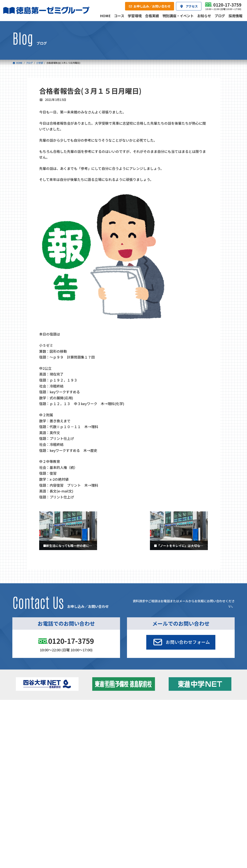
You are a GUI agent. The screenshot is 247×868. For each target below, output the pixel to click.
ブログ (195, 725)
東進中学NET (89, 731)
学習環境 (58, 745)
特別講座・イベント (203, 714)
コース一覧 (24, 708)
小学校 (28, 714)
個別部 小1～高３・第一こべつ (147, 720)
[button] (181, 642)
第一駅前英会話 (138, 730)
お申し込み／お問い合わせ (214, 745)
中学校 (80, 714)
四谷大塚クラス (36, 731)
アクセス (131, 745)
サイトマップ (200, 772)
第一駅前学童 (137, 725)
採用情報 (167, 745)
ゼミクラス (33, 726)
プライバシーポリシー (222, 772)
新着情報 (189, 708)
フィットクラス (36, 721)
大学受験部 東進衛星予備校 (147, 714)
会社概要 (95, 745)
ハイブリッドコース (91, 726)
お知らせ (196, 720)
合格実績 (22, 745)
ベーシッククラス (37, 736)
